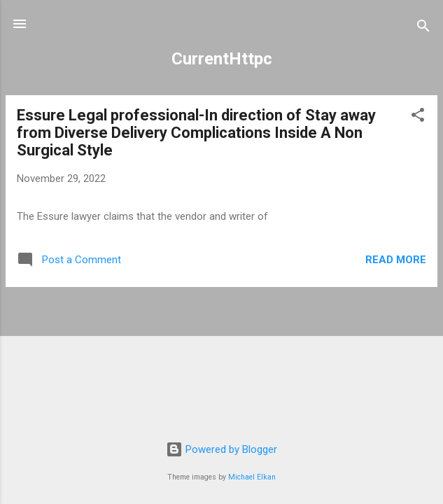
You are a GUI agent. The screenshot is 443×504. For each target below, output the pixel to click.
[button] (418, 117)
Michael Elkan (252, 477)
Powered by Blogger (221, 449)
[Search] (423, 28)
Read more (396, 260)
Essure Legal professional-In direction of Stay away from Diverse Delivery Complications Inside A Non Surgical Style (196, 133)
